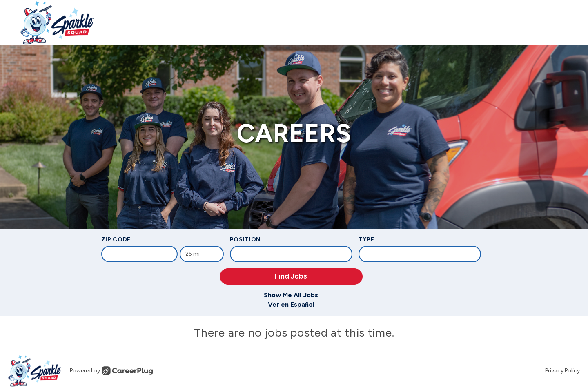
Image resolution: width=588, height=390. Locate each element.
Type (366, 240)
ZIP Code (116, 240)
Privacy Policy (562, 371)
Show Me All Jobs (291, 295)
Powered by (111, 371)
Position (246, 240)
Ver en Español (291, 304)
